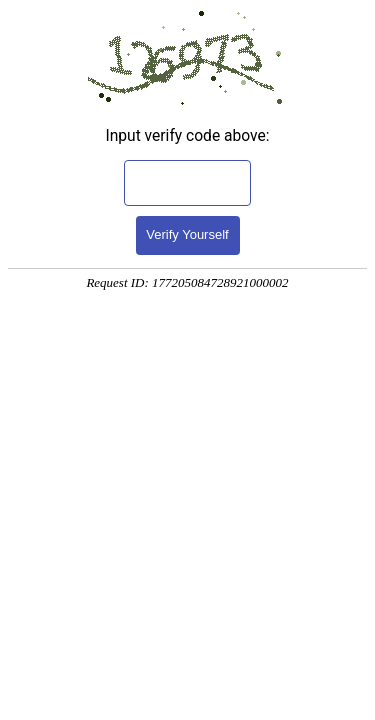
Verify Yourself (187, 234)
